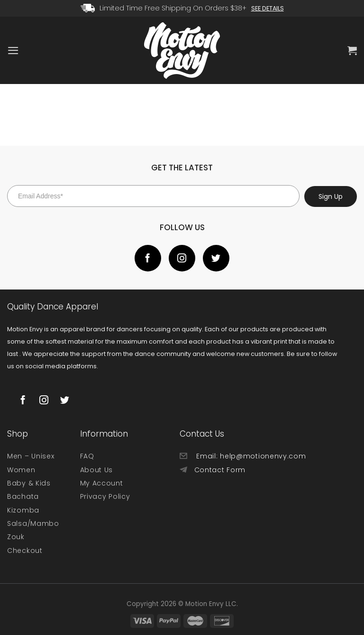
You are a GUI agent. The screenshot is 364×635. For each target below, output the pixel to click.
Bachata (23, 496)
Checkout (25, 551)
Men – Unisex (31, 456)
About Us (97, 470)
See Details (268, 8)
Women (21, 470)
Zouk (16, 537)
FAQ (87, 456)
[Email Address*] (153, 196)
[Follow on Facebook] (148, 258)
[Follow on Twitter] (216, 258)
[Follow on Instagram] (182, 258)
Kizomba (23, 510)
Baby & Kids (29, 483)
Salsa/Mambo (33, 523)
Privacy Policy (105, 496)
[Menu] (13, 51)
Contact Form (220, 470)
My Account (102, 483)
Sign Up (331, 196)
